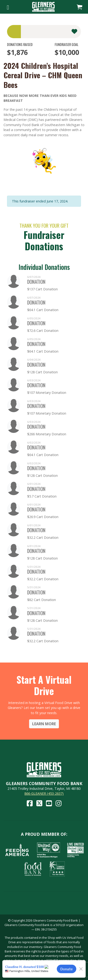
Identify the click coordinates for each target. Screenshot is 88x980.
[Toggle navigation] (8, 7)
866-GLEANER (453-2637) (44, 793)
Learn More (44, 724)
